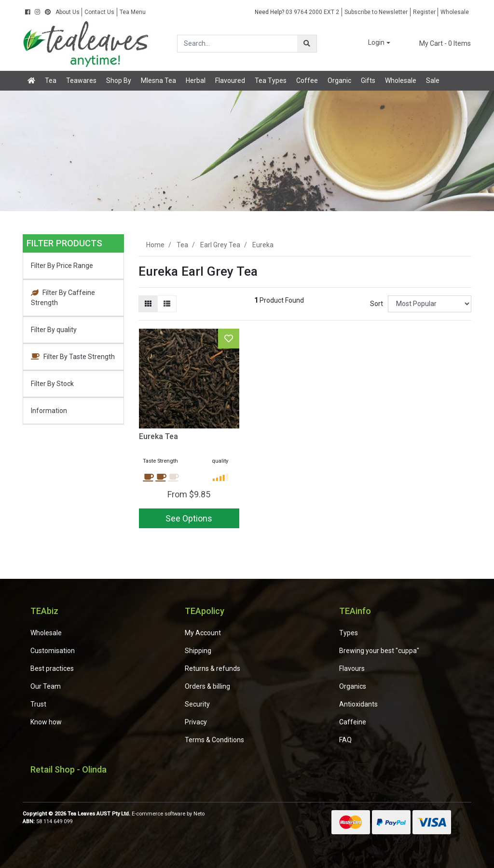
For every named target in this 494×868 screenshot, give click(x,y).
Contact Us (99, 12)
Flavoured (230, 80)
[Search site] (307, 44)
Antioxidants (358, 704)
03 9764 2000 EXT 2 (297, 12)
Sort (377, 304)
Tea (51, 80)
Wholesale (455, 12)
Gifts (368, 80)
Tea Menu (133, 12)
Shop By (119, 80)
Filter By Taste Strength (73, 357)
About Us (68, 12)
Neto (199, 814)
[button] (372, 43)
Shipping (198, 651)
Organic (339, 80)
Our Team (46, 686)
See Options (189, 518)
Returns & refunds (213, 668)
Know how (46, 722)
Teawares (81, 80)
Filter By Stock (52, 384)
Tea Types (271, 80)
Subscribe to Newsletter (376, 12)
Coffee (307, 80)
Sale (433, 80)
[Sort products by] (430, 304)
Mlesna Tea (158, 80)
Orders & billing (207, 686)
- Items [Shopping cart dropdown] (439, 43)
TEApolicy (205, 611)
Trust (38, 704)
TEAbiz (44, 611)
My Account (203, 633)
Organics (353, 686)
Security (197, 704)
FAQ (345, 740)
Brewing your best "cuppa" (379, 651)
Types (349, 633)
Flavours (352, 668)
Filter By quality (54, 330)
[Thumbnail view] (148, 304)
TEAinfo (355, 611)
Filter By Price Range (62, 266)
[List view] (167, 304)
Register (424, 12)
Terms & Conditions (214, 740)
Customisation (53, 651)
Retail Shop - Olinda (69, 769)
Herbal (196, 80)
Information (49, 411)
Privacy (196, 722)
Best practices (52, 668)
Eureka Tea (158, 436)
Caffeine (353, 722)
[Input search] (238, 44)
